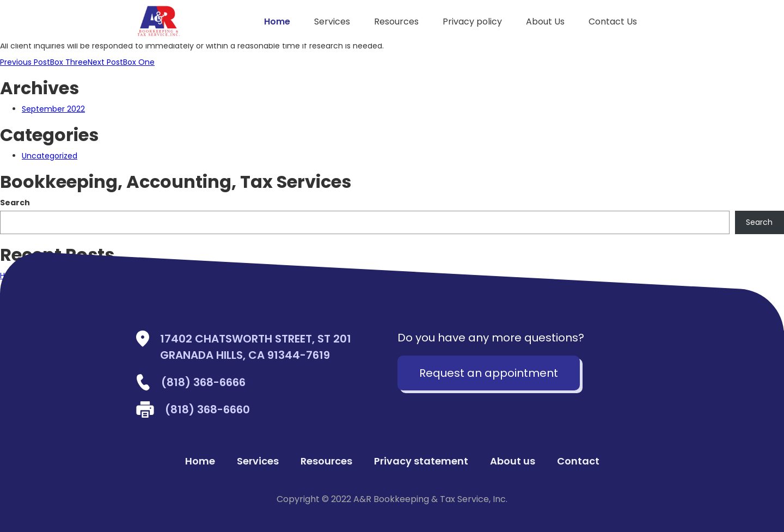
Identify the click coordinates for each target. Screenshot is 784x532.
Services (332, 22)
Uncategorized (50, 156)
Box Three (44, 62)
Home (277, 22)
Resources (396, 22)
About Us (545, 22)
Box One (121, 62)
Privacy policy (472, 22)
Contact (578, 461)
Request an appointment (489, 373)
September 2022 (53, 109)
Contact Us (613, 22)
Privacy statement (421, 461)
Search (15, 203)
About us (513, 461)
